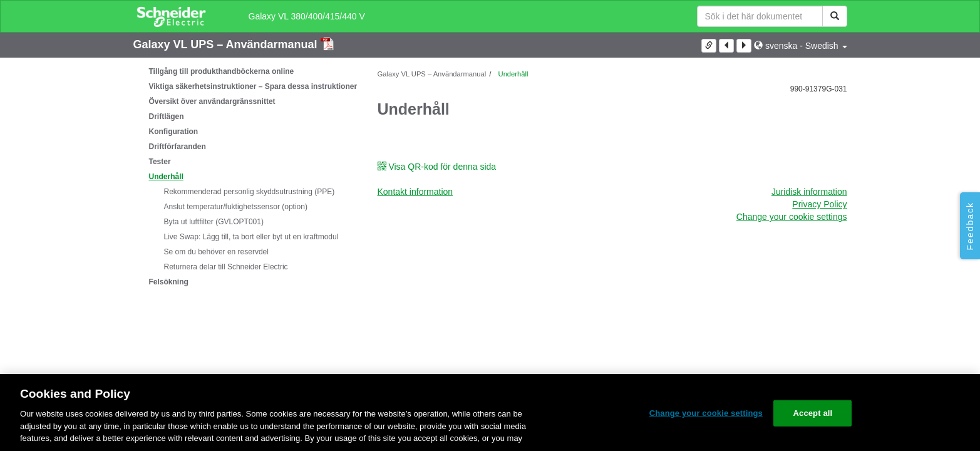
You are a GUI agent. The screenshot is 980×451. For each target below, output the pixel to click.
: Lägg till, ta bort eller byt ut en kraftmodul (251, 237)
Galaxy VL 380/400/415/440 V (307, 16)
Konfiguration (174, 132)
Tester (160, 162)
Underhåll (166, 177)
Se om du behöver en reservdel (216, 252)
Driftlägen (167, 117)
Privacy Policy (819, 204)
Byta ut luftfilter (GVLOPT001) (214, 222)
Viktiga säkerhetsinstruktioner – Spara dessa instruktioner (253, 86)
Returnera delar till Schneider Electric (226, 267)
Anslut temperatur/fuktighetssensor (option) (236, 207)
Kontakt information (415, 192)
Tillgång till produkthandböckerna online (222, 71)
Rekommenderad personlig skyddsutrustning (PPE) (250, 192)
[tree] (246, 177)
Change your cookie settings (792, 217)
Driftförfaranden (178, 147)
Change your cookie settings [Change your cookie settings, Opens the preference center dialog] (706, 413)
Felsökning (169, 282)
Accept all (813, 413)
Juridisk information (809, 192)
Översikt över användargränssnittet (212, 101)
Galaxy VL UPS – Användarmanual (227, 44)
